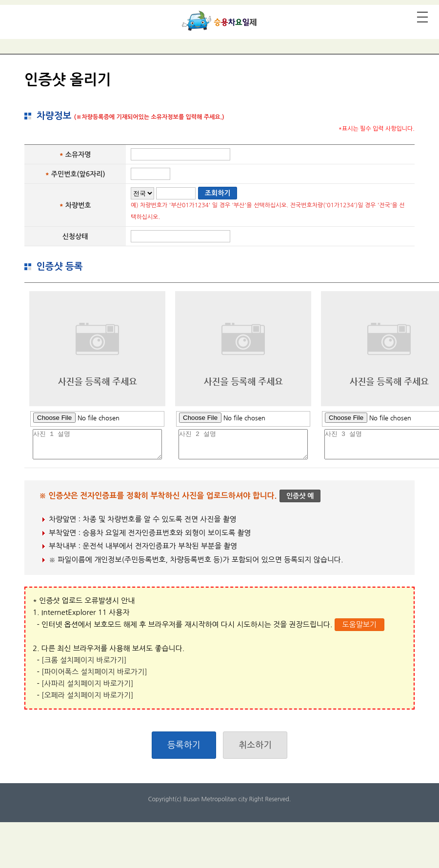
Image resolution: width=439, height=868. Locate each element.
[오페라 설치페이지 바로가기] (88, 695)
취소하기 (255, 745)
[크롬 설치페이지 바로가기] (84, 660)
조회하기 (218, 193)
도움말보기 (359, 624)
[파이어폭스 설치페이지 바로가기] (94, 672)
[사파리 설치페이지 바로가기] (88, 683)
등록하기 (184, 745)
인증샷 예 (300, 496)
